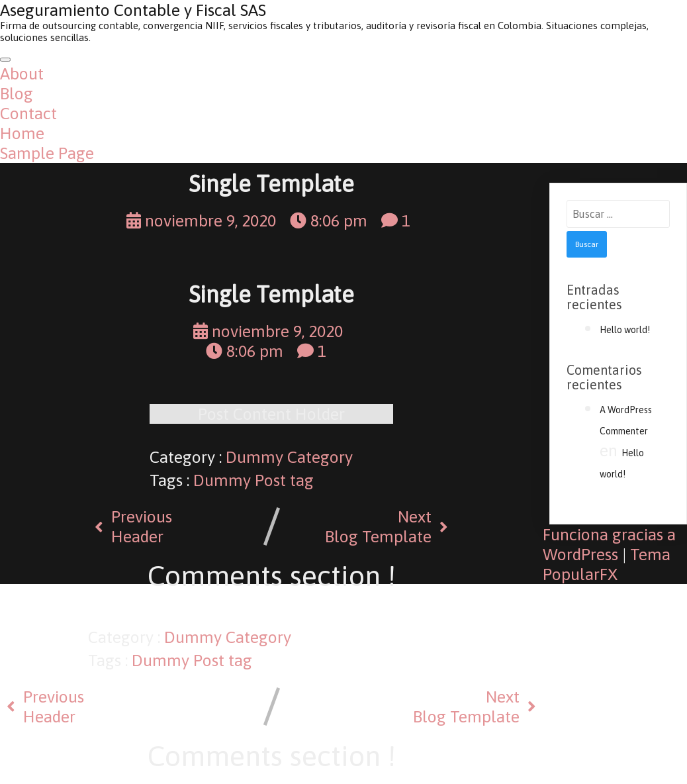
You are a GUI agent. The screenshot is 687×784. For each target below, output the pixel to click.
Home (22, 133)
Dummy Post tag (253, 480)
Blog (17, 93)
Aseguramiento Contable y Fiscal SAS (133, 10)
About (22, 73)
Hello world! (625, 330)
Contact (28, 113)
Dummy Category (289, 457)
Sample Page (47, 153)
